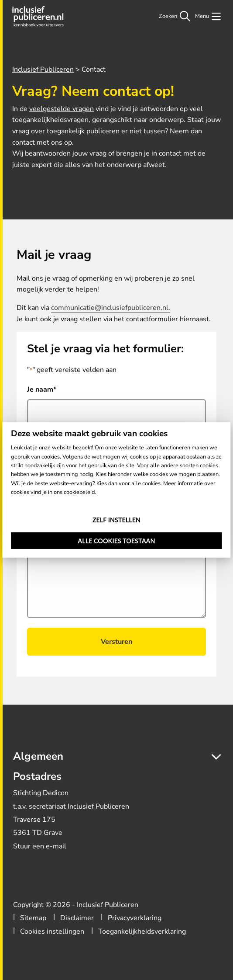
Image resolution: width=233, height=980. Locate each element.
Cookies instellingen (52, 931)
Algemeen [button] (38, 756)
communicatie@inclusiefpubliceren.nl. (111, 308)
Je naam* (42, 389)
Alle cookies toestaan (116, 541)
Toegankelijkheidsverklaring (142, 931)
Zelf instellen (116, 520)
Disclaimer (77, 918)
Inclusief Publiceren (40, 17)
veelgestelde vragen (62, 109)
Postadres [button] (37, 776)
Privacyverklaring (135, 918)
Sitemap (33, 918)
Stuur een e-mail (40, 846)
